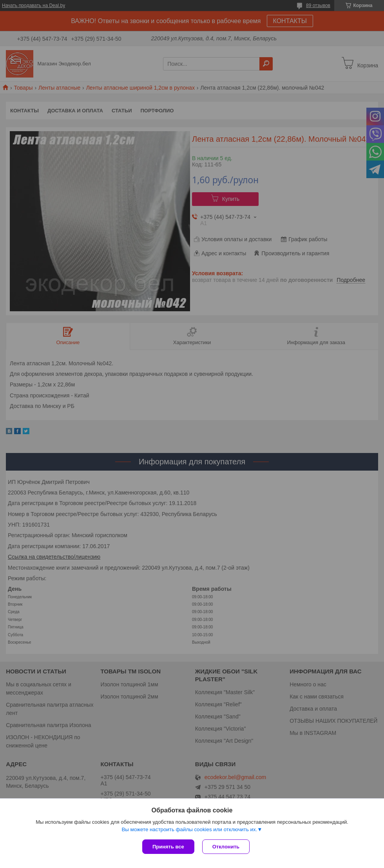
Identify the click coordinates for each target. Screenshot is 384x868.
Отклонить (226, 847)
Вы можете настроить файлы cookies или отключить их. (189, 829)
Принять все (168, 847)
